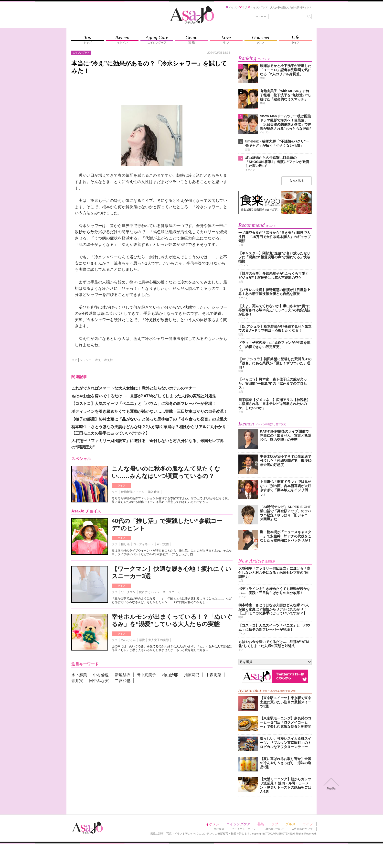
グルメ (290, 824)
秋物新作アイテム (133, 492)
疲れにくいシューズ (152, 592)
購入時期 (154, 492)
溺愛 (142, 640)
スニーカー (176, 592)
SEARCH (261, 16)
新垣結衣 (123, 675)
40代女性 (163, 544)
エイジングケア (238, 824)
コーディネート (143, 544)
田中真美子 (146, 675)
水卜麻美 (79, 675)
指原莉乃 (192, 675)
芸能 (261, 824)
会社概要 (219, 829)
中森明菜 (213, 675)
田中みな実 (99, 681)
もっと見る (297, 181)
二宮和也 (123, 681)
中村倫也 (101, 675)
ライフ (121, 485)
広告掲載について (302, 829)
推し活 (125, 544)
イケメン (213, 824)
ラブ (275, 824)
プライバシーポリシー (245, 829)
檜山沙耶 (170, 675)
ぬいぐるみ (128, 640)
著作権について (275, 829)
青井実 (77, 681)
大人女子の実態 (159, 640)
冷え (98, 360)
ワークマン (128, 592)
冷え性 (108, 360)
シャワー (86, 360)
